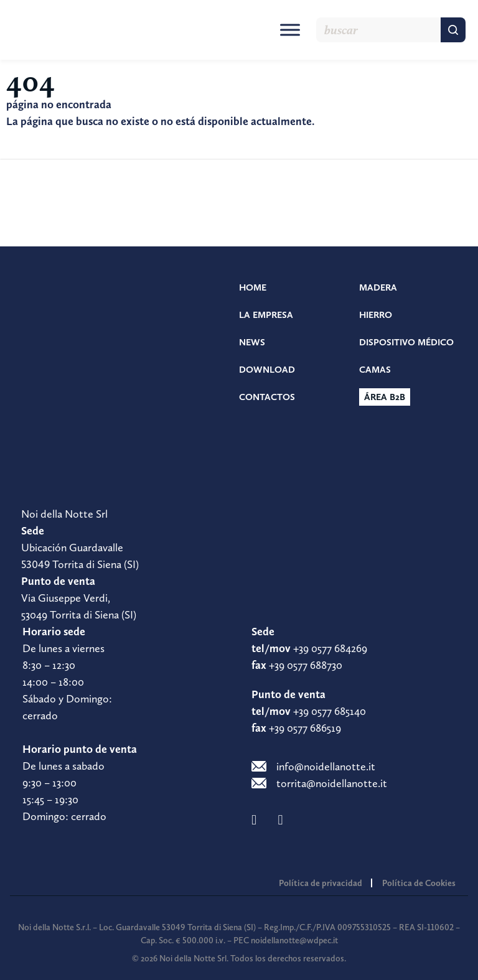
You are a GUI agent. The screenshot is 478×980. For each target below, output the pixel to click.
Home (253, 287)
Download (267, 370)
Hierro (376, 315)
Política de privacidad (321, 883)
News (252, 342)
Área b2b (385, 397)
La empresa (266, 315)
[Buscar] (453, 30)
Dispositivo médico (406, 342)
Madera (378, 287)
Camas (375, 370)
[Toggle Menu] (290, 30)
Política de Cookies (419, 883)
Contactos (267, 397)
